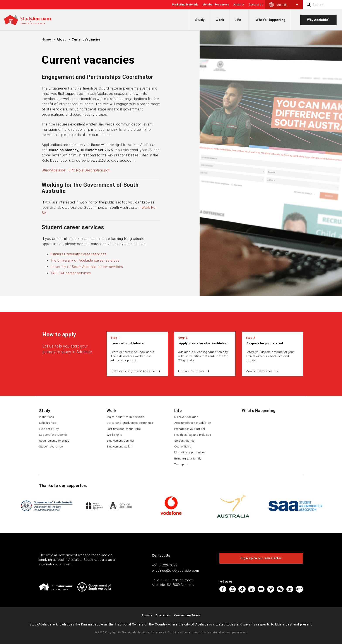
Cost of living (183, 447)
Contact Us (256, 5)
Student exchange (51, 447)
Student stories (184, 441)
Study (200, 20)
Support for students (53, 435)
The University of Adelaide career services (85, 260)
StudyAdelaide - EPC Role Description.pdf (76, 170)
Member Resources (216, 5)
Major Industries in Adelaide (125, 417)
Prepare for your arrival (265, 343)
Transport (181, 464)
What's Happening (271, 20)
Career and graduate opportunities (130, 423)
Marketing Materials (185, 5)
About (61, 39)
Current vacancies (86, 39)
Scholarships (48, 423)
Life (238, 20)
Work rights (115, 435)
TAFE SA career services (71, 273)
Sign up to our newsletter (261, 558)
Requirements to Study (54, 441)
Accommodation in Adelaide (193, 423)
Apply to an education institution (203, 343)
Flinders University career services (78, 254)
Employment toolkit (119, 447)
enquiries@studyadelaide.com (175, 571)
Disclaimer (163, 615)
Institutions (46, 417)
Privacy (147, 615)
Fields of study (49, 429)
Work (220, 20)
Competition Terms (187, 615)
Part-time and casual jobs (124, 429)
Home (46, 39)
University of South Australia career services (87, 267)
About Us (239, 5)
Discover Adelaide (186, 417)
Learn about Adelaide (128, 343)
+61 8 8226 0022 (165, 565)
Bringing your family (188, 458)
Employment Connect (121, 441)
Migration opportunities (190, 452)
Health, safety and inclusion (193, 435)
